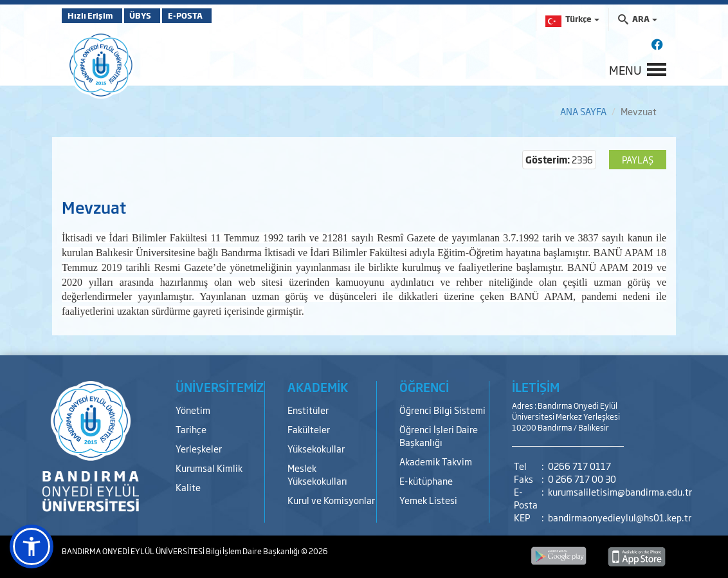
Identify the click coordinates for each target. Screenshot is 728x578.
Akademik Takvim (436, 461)
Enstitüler (308, 410)
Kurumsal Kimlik (209, 468)
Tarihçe (191, 429)
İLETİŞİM (536, 387)
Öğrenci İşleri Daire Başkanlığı (439, 435)
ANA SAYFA (583, 111)
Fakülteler (309, 429)
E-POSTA (216, 15)
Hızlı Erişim (94, 15)
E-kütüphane (426, 480)
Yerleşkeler (199, 448)
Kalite (188, 487)
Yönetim (193, 410)
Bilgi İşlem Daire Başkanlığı (253, 551)
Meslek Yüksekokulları (317, 474)
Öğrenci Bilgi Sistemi (442, 410)
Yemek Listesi (428, 500)
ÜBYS (156, 15)
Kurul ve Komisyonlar (331, 500)
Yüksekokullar (316, 448)
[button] (32, 546)
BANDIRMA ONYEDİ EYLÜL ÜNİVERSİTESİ (134, 551)
